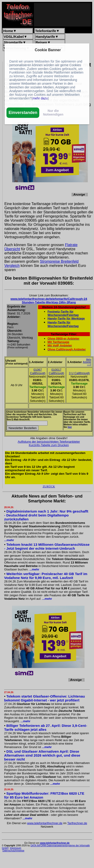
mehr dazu (40, 98)
